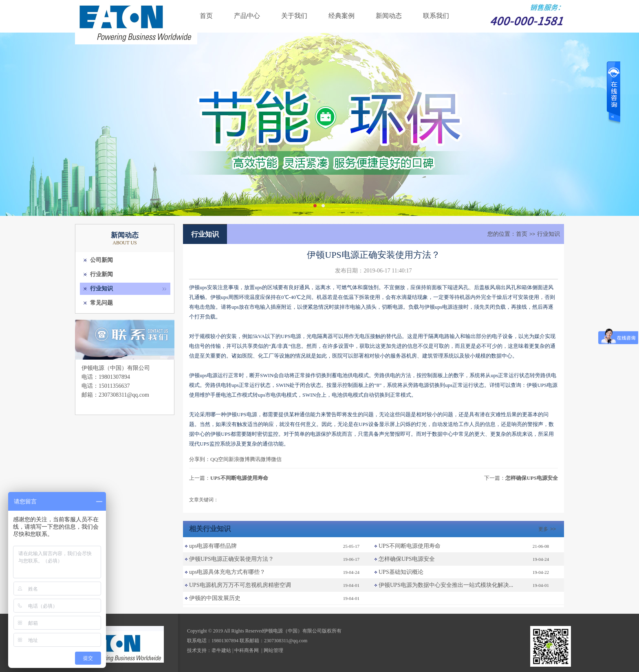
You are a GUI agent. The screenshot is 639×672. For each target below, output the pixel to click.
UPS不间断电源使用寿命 (239, 478)
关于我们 (294, 16)
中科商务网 (247, 650)
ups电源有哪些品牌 (213, 546)
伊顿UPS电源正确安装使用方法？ (231, 559)
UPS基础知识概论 (401, 572)
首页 (206, 16)
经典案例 (342, 16)
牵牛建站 (221, 650)
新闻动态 (389, 16)
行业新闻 (101, 274)
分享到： (200, 459)
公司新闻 (101, 260)
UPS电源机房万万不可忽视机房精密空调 (240, 585)
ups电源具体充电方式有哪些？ (227, 572)
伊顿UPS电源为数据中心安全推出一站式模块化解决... (446, 585)
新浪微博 (239, 459)
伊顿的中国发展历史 (215, 598)
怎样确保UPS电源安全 (532, 478)
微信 (276, 459)
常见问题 (101, 303)
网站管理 (273, 650)
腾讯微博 (260, 459)
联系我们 (436, 16)
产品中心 (247, 16)
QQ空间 (219, 459)
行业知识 (101, 289)
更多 (548, 529)
